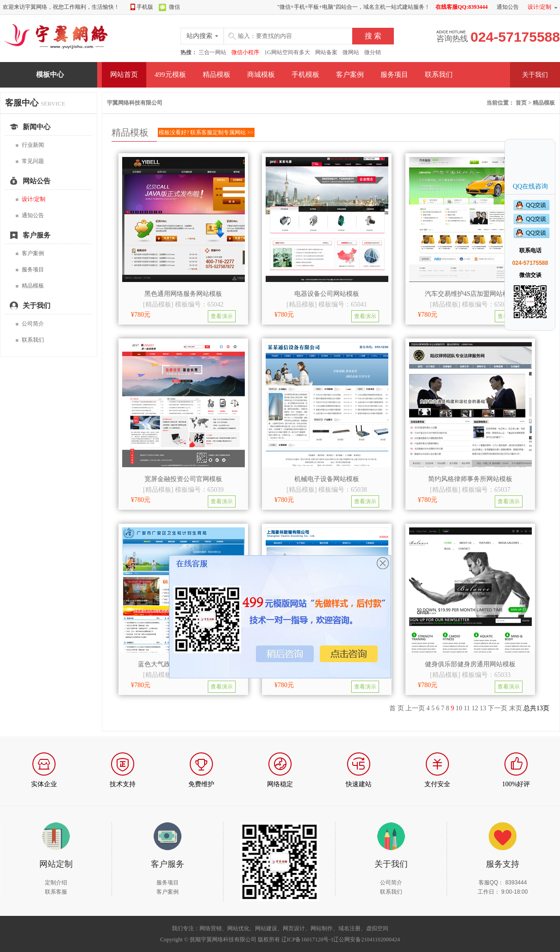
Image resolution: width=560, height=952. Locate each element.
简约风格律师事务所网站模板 (470, 479)
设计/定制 (539, 7)
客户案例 (350, 75)
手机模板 (305, 75)
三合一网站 (212, 52)
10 (459, 708)
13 (483, 708)
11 (467, 708)
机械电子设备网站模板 (327, 479)
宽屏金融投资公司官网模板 (183, 479)
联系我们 (439, 75)
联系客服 (56, 892)
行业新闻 (30, 145)
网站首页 (124, 75)
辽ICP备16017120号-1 (308, 939)
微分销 (373, 52)
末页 (516, 708)
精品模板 (217, 75)
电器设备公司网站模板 (327, 294)
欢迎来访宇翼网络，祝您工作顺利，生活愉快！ (61, 7)
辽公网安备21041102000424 (367, 939)
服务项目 (394, 75)
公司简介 (30, 324)
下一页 (498, 708)
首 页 (397, 708)
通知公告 (30, 216)
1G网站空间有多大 (287, 52)
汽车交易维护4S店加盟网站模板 (470, 294)
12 (475, 708)
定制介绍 (56, 883)
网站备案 (326, 52)
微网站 (351, 52)
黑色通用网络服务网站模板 (183, 294)
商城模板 (261, 75)
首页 (521, 103)
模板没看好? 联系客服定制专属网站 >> (206, 132)
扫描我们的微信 (280, 862)
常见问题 (30, 161)
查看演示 (222, 316)
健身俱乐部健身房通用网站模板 (470, 664)
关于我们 (535, 75)
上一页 (415, 708)
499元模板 (170, 75)
